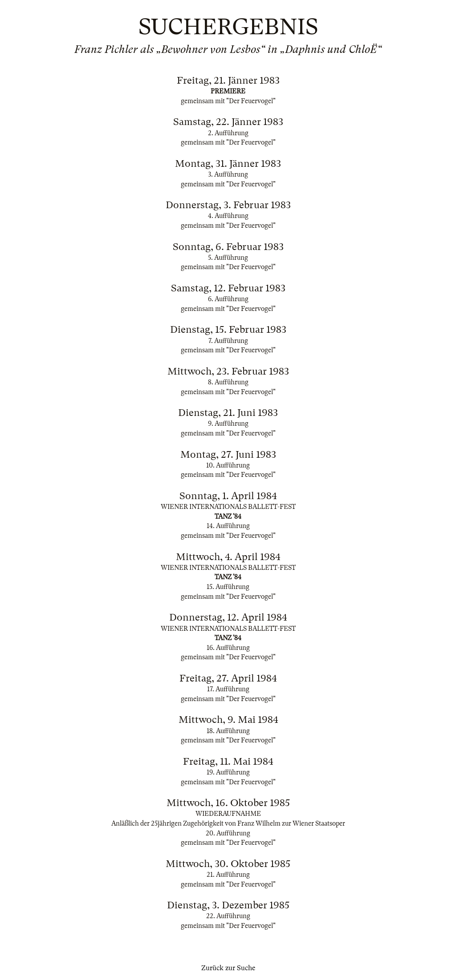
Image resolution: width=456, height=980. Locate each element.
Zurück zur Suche (228, 968)
